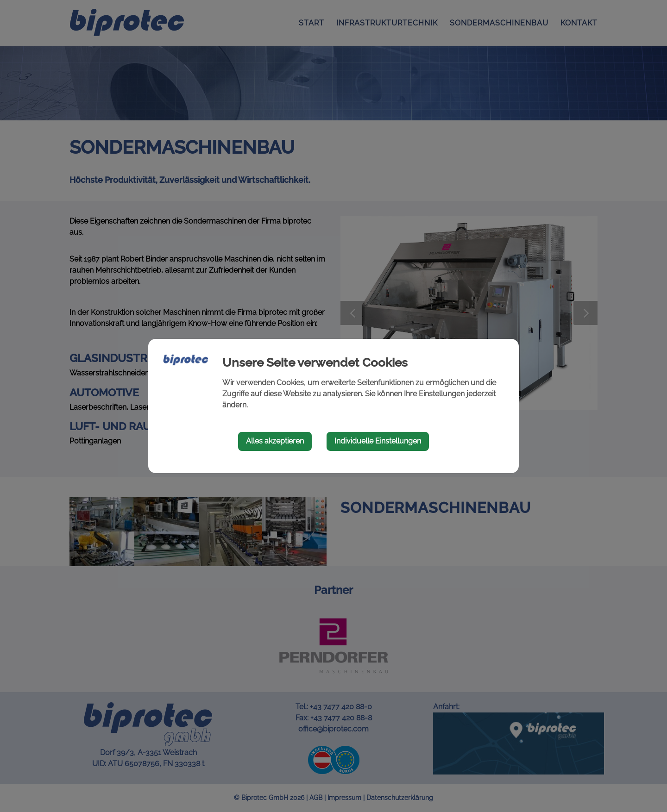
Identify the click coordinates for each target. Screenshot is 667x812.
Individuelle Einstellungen (378, 441)
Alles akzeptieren (275, 441)
